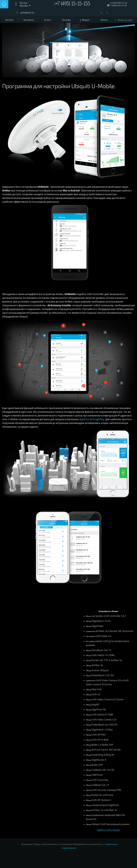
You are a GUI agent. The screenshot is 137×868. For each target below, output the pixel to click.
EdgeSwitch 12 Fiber (102, 730)
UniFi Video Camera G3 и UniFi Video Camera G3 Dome (107, 682)
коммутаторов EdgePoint (105, 805)
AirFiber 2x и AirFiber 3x (104, 810)
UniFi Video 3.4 (103, 636)
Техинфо (66, 20)
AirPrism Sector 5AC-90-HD (106, 750)
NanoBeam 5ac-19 (101, 650)
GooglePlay (98, 419)
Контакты (29, 20)
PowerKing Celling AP (103, 755)
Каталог (10, 20)
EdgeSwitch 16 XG (101, 621)
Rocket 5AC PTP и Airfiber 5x (107, 660)
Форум (86, 20)
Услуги (47, 20)
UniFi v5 (96, 694)
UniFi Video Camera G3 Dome (107, 699)
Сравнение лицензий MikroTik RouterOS (105, 817)
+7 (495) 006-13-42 (118, 3)
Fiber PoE (97, 689)
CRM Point (97, 775)
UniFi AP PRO (98, 735)
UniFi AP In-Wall (100, 740)
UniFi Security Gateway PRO (106, 790)
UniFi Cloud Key (100, 780)
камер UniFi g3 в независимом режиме (108, 643)
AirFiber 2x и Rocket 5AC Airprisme (115, 631)
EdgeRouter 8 (99, 760)
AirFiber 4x (97, 665)
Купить (104, 20)
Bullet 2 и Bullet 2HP (102, 745)
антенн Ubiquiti (100, 670)
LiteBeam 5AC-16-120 (103, 770)
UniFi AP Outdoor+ (101, 800)
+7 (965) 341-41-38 (118, 5)
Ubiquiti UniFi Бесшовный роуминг (111, 824)
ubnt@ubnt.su (27, 12)
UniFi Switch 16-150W (103, 655)
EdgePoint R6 (99, 710)
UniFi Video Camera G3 (104, 720)
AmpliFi (95, 704)
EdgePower (98, 626)
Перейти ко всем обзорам (108, 830)
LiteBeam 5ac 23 (100, 785)
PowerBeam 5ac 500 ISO (104, 725)
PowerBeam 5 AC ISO (103, 675)
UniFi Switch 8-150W (102, 715)
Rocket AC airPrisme (102, 795)
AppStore (84, 419)
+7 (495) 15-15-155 (73, 4)
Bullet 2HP (97, 765)
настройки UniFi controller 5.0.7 (109, 616)
